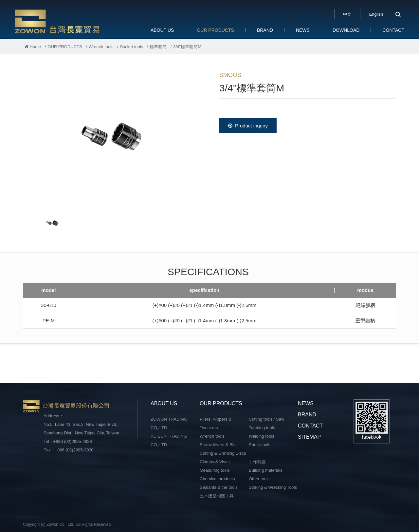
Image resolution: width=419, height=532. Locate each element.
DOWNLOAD (346, 30)
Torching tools (262, 428)
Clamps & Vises (215, 462)
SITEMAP (309, 437)
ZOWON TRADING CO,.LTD (169, 423)
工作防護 (257, 462)
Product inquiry (248, 126)
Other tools (259, 479)
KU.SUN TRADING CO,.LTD (169, 440)
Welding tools (262, 436)
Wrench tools (101, 47)
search (398, 14)
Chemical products (217, 479)
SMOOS (230, 75)
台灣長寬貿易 (57, 21)
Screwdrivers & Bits (218, 445)
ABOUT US (162, 30)
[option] (111, 136)
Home (33, 47)
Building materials (266, 470)
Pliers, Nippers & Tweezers (216, 423)
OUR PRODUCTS (215, 30)
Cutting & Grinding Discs (223, 453)
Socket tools (131, 47)
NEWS (303, 30)
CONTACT (393, 30)
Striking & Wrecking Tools (273, 487)
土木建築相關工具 (217, 496)
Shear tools (260, 445)
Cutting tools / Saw (266, 419)
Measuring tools (215, 470)
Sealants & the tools (219, 487)
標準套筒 (158, 47)
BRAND (265, 30)
